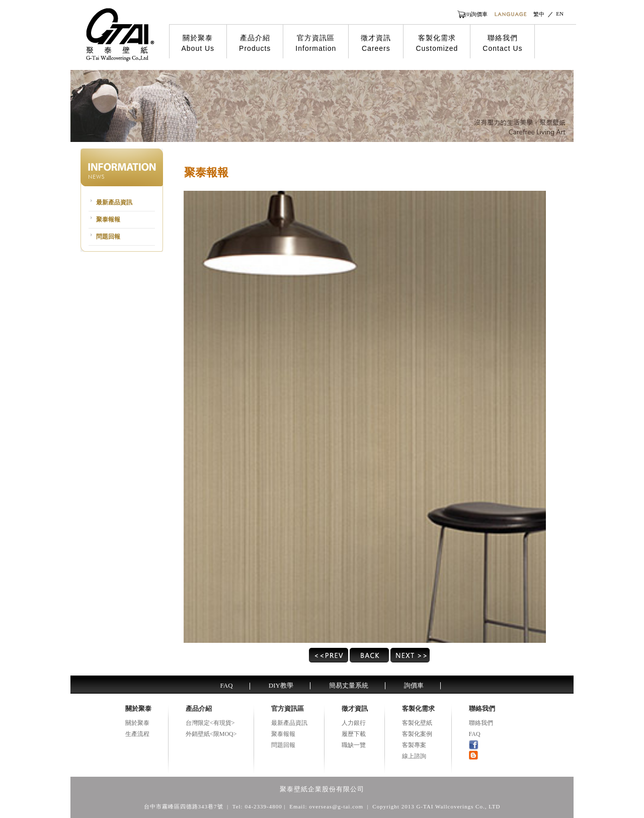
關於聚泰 (198, 43)
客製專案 (414, 745)
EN (560, 14)
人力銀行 (354, 723)
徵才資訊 (376, 43)
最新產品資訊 (114, 202)
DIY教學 (281, 685)
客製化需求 (437, 43)
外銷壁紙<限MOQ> (211, 734)
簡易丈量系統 (349, 685)
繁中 (539, 14)
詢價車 (414, 685)
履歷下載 (354, 734)
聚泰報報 (108, 219)
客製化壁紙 (417, 723)
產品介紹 (255, 43)
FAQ (227, 685)
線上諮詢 (414, 756)
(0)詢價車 (476, 14)
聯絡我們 (502, 43)
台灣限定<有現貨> (210, 723)
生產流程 (137, 734)
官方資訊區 (316, 43)
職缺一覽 (354, 745)
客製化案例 (417, 734)
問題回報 (108, 237)
